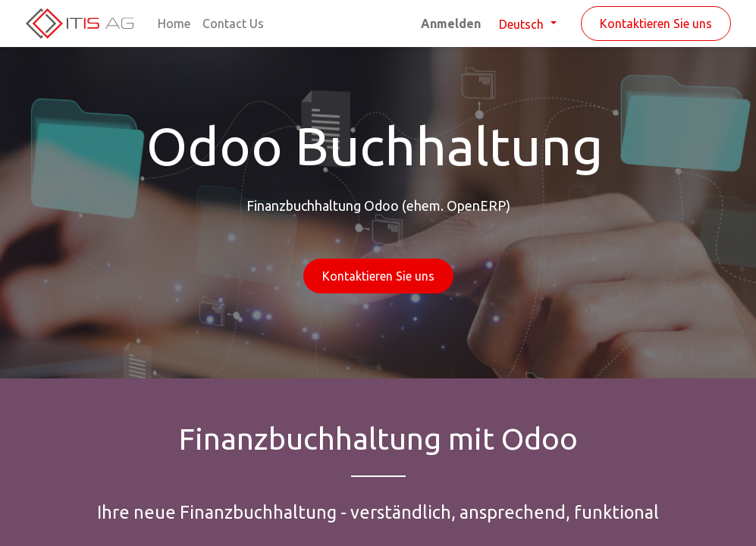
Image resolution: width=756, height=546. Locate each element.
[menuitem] (174, 24)
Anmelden (451, 24)
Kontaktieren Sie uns (656, 24)
